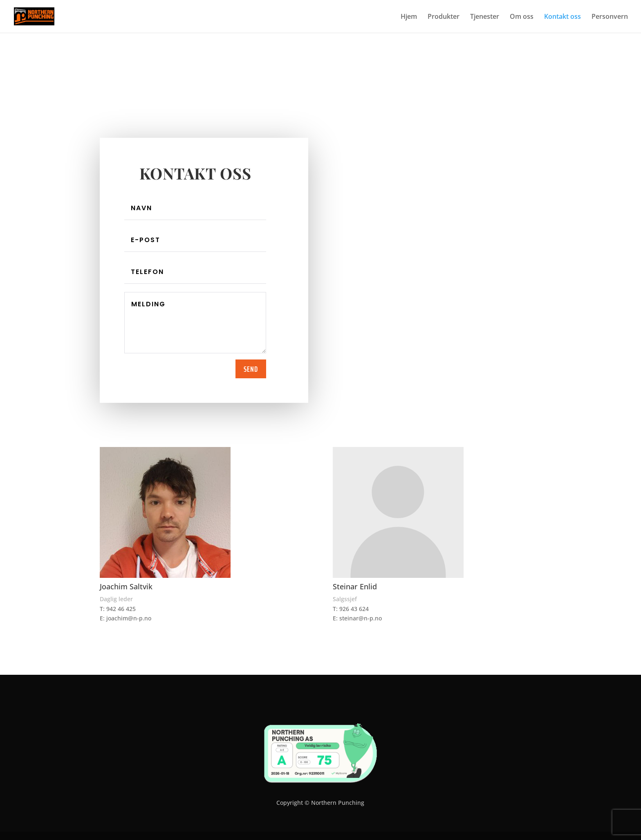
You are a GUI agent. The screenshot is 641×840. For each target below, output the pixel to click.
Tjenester (485, 17)
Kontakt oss (563, 17)
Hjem (409, 17)
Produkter (444, 17)
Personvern (610, 17)
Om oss (522, 17)
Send (251, 369)
